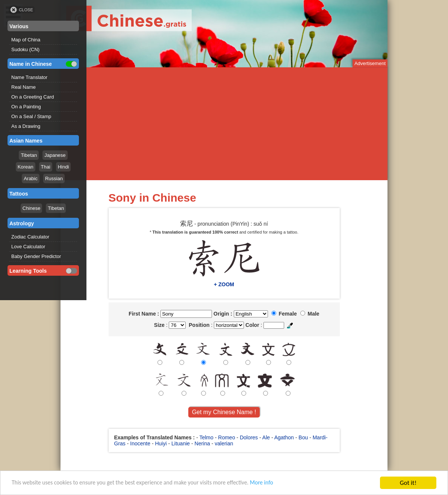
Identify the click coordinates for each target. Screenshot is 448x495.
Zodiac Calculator (30, 237)
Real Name (23, 87)
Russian (54, 178)
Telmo (206, 437)
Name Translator (29, 77)
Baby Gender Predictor (36, 256)
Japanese (55, 155)
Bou (303, 437)
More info (286, 484)
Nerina (202, 443)
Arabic (31, 178)
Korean (26, 167)
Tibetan (29, 155)
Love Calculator (28, 247)
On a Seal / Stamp (31, 116)
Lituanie (181, 443)
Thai (46, 167)
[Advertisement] (224, 124)
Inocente (140, 443)
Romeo (226, 437)
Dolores (249, 437)
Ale (266, 437)
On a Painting (26, 107)
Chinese (32, 208)
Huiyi (161, 443)
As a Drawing (26, 126)
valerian (224, 443)
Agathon (284, 437)
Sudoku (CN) (25, 49)
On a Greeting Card (33, 97)
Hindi (64, 167)
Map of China (26, 40)
